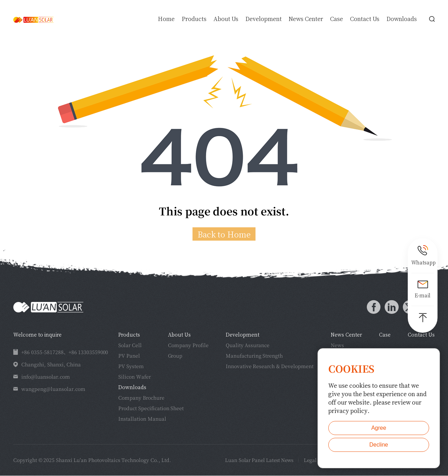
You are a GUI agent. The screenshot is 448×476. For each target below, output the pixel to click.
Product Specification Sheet (151, 408)
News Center (306, 19)
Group (175, 356)
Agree (379, 428)
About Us (226, 19)
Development (264, 19)
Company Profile (188, 345)
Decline (379, 445)
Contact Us (365, 19)
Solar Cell (130, 345)
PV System (131, 366)
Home (166, 19)
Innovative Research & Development (270, 366)
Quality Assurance (248, 345)
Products (194, 19)
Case (337, 19)
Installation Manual (142, 419)
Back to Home (224, 234)
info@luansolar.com (46, 377)
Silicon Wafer (135, 377)
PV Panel (129, 356)
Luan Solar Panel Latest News (252, 460)
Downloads (402, 19)
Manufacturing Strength (254, 356)
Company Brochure (141, 398)
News (337, 345)
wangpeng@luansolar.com (53, 389)
